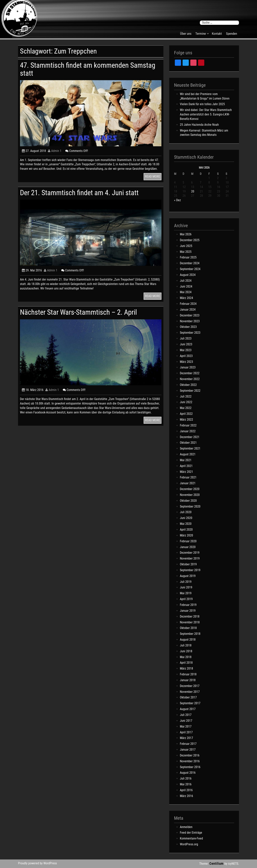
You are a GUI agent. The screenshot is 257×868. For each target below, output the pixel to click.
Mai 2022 (186, 408)
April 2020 (186, 530)
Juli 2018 (186, 645)
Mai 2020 (186, 524)
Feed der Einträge (191, 833)
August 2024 (188, 275)
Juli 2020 (186, 512)
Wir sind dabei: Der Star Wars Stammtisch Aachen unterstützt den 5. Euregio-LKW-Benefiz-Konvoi (206, 114)
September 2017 (190, 703)
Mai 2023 (186, 350)
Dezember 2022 (190, 373)
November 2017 (190, 692)
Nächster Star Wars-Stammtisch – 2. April (78, 312)
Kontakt (217, 34)
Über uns (186, 34)
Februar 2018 (188, 674)
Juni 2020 (186, 518)
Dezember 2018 (190, 616)
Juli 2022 (186, 396)
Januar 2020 (188, 547)
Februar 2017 (188, 744)
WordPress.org (189, 844)
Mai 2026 (186, 234)
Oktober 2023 (188, 327)
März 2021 (186, 472)
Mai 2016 (186, 784)
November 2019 (190, 558)
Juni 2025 (186, 246)
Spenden (232, 34)
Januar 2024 (188, 310)
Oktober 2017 (188, 697)
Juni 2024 (186, 286)
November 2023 (190, 321)
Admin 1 (55, 151)
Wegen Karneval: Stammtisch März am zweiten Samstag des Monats (204, 133)
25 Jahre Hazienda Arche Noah (199, 125)
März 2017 (186, 738)
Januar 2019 (188, 611)
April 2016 (186, 790)
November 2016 (190, 761)
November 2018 (190, 622)
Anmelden (186, 827)
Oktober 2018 (188, 628)
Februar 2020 (188, 541)
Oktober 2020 (188, 501)
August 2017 (188, 709)
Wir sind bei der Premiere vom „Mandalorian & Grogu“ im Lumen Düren (205, 96)
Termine (201, 34)
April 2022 (186, 414)
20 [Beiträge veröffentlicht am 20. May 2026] (193, 191)
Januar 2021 (188, 483)
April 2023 (186, 356)
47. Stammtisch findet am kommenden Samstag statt (88, 69)
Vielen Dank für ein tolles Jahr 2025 (202, 104)
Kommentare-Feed (191, 838)
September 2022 (190, 391)
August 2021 (188, 454)
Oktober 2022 (188, 385)
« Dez (177, 200)
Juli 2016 (186, 778)
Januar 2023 (188, 367)
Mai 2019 (186, 593)
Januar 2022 (188, 431)
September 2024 (190, 269)
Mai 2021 (186, 460)
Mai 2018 (186, 657)
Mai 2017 (186, 726)
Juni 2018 (186, 651)
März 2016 (186, 796)
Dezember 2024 (190, 263)
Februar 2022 (188, 425)
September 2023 (190, 333)
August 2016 (188, 773)
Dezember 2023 (190, 315)
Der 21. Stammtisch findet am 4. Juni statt (79, 193)
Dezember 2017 (190, 686)
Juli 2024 (186, 281)
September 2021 (190, 448)
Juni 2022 (186, 402)
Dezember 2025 (190, 240)
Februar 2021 (188, 477)
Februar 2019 (188, 605)
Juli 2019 (186, 582)
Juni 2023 (186, 344)
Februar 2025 (188, 257)
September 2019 (190, 570)
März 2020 (186, 535)
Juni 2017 (186, 721)
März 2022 (186, 420)
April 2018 (186, 663)
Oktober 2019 (188, 564)
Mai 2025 (186, 252)
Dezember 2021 (190, 437)
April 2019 (186, 599)
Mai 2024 (186, 292)
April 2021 (186, 466)
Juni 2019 (186, 587)
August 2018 (188, 640)
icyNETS (233, 864)
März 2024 (186, 298)
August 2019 (188, 576)
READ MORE (153, 176)
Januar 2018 (188, 680)
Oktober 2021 (188, 443)
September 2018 (190, 634)
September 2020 (190, 506)
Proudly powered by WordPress (37, 863)
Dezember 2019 (190, 553)
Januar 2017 (188, 750)
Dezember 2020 (190, 489)
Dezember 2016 (190, 755)
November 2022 (190, 379)
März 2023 (186, 362)
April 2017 (186, 732)
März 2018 (186, 668)
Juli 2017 (186, 715)
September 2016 (190, 767)
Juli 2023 (186, 338)
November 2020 (190, 495)
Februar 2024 (188, 304)
